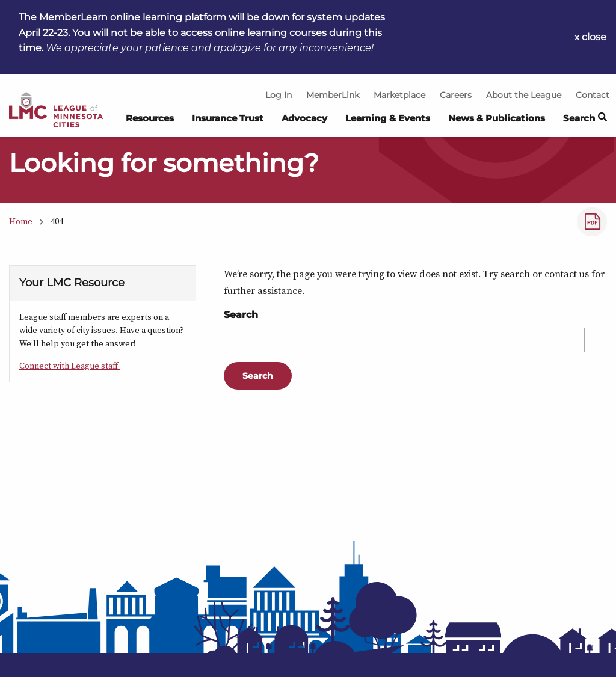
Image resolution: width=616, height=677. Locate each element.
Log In (279, 95)
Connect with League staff (69, 366)
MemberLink (333, 95)
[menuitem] (150, 122)
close (594, 37)
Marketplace (399, 95)
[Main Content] (308, 338)
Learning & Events (388, 118)
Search (241, 315)
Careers (456, 95)
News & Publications (497, 118)
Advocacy (304, 118)
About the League (524, 95)
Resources (150, 118)
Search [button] (585, 119)
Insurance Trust (228, 118)
